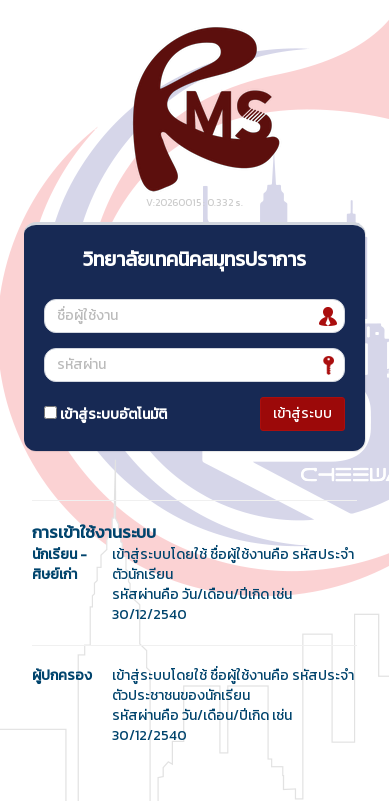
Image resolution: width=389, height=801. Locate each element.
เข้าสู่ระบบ (302, 413)
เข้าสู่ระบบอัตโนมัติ (105, 414)
